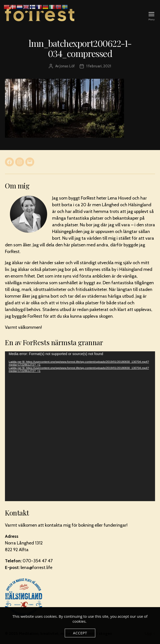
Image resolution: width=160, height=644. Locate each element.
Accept (80, 633)
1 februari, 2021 (99, 66)
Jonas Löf (67, 66)
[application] (80, 426)
